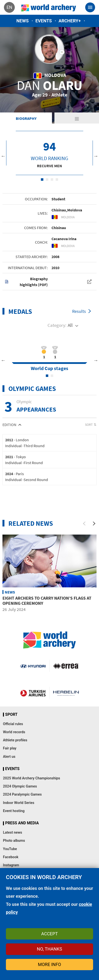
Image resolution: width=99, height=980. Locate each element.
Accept (49, 934)
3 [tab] (52, 179)
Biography (26, 118)
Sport (11, 715)
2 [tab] (47, 179)
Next (96, 156)
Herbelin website (66, 693)
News (23, 21)
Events (44, 21)
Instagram (11, 865)
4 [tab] (57, 179)
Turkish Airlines (33, 693)
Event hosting (14, 811)
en (9, 7)
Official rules (13, 724)
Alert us (9, 757)
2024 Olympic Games (20, 786)
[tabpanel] (49, 153)
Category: (57, 325)
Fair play (10, 748)
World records (14, 732)
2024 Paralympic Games (22, 794)
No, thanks (49, 949)
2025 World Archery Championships (32, 778)
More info (49, 964)
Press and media (22, 823)
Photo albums (14, 841)
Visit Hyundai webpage (33, 666)
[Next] (94, 524)
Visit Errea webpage (66, 666)
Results (79, 311)
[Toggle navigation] (90, 7)
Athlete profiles (15, 740)
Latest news (13, 833)
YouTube (10, 849)
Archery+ (70, 21)
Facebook (11, 857)
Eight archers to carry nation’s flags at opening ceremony (47, 601)
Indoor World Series (19, 803)
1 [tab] (42, 179)
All (70, 325)
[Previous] (84, 524)
